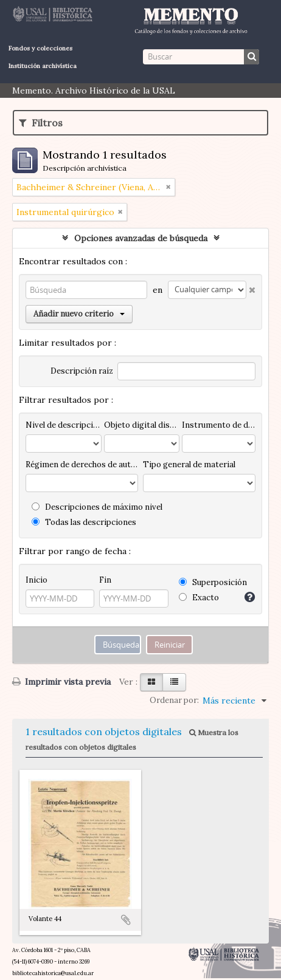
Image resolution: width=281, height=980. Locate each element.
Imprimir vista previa (61, 682)
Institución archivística (43, 66)
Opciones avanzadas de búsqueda (141, 238)
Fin (105, 580)
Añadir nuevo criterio (79, 314)
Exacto (199, 598)
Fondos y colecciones (40, 48)
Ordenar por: (174, 700)
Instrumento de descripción (219, 425)
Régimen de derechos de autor (82, 464)
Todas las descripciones (84, 522)
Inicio (36, 580)
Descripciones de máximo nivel (97, 507)
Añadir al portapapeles (126, 920)
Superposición (213, 582)
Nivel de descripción (64, 425)
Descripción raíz (82, 371)
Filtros (41, 123)
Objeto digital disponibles (142, 425)
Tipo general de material (189, 464)
